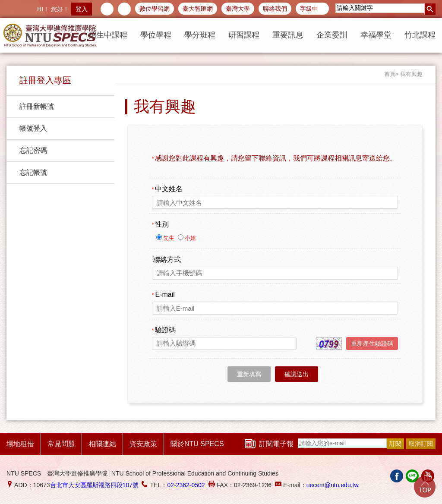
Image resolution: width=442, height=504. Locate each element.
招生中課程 (108, 35)
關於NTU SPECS (197, 444)
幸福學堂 (376, 35)
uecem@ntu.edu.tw (333, 485)
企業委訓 (332, 35)
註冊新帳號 (37, 106)
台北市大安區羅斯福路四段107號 (94, 485)
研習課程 (244, 35)
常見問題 (61, 444)
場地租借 (20, 444)
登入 (82, 9)
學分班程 (200, 35)
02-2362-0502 (186, 485)
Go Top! (425, 487)
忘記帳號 (33, 172)
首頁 (390, 74)
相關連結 (102, 444)
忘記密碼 (33, 150)
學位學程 (156, 35)
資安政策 (143, 444)
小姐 (190, 238)
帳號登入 (33, 128)
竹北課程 (420, 35)
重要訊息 (288, 35)
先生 (170, 238)
